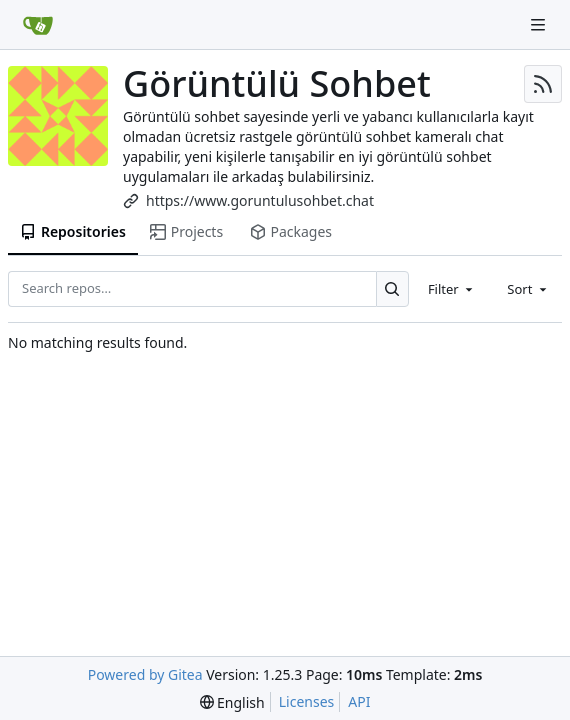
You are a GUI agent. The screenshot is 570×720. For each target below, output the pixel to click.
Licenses (307, 701)
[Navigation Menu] (540, 24)
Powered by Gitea (145, 674)
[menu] (232, 702)
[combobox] (452, 289)
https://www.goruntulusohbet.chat (260, 200)
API (359, 701)
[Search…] (392, 288)
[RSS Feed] (543, 84)
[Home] (38, 25)
